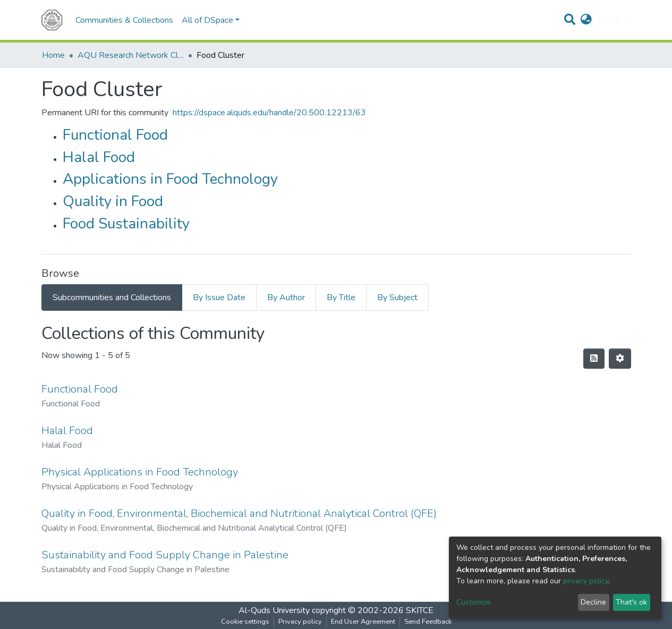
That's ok (631, 602)
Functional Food (115, 135)
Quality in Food (113, 201)
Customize (474, 602)
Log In (610, 20)
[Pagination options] (620, 359)
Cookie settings (245, 622)
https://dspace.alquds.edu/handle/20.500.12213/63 (269, 113)
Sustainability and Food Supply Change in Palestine (165, 555)
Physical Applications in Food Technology (140, 472)
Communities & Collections (124, 20)
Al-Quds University (274, 610)
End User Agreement (363, 622)
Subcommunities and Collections (112, 297)
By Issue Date (219, 297)
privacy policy (586, 581)
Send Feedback (428, 622)
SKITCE (420, 610)
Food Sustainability (126, 224)
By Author (286, 297)
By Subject (397, 297)
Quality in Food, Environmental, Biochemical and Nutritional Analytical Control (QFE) (239, 513)
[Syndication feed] (594, 359)
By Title (341, 297)
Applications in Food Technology (170, 179)
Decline (593, 602)
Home (53, 55)
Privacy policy (300, 622)
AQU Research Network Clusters (131, 55)
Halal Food (99, 157)
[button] (586, 20)
